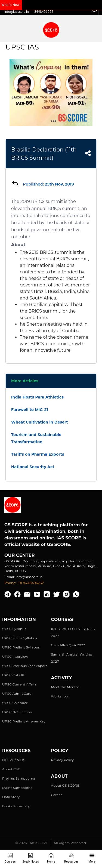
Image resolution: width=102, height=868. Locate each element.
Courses (10, 858)
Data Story (11, 797)
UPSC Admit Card (17, 694)
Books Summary (16, 806)
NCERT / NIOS (14, 760)
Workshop (60, 696)
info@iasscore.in (17, 12)
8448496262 (44, 12)
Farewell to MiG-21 (30, 410)
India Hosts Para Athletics (37, 397)
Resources (71, 858)
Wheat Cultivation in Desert (40, 422)
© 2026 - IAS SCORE (32, 843)
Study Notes (31, 858)
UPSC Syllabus (14, 629)
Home (51, 858)
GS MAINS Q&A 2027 (68, 645)
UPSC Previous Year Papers (25, 666)
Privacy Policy (63, 760)
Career (57, 795)
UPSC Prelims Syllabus (21, 647)
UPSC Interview (15, 657)
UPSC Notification (17, 712)
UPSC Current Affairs (19, 684)
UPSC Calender (15, 703)
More (92, 858)
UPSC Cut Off (13, 675)
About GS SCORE (65, 785)
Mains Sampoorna (17, 788)
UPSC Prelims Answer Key (24, 721)
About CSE (11, 769)
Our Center (20, 555)
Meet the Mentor (65, 687)
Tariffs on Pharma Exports (38, 454)
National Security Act (33, 467)
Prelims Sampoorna (19, 778)
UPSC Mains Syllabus (20, 638)
